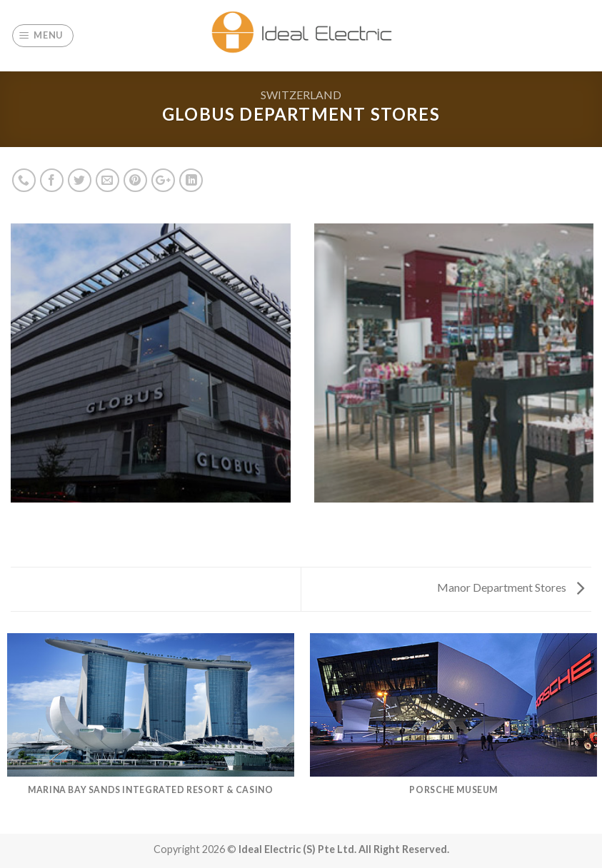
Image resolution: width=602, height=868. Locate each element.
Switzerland (301, 95)
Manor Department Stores (511, 587)
